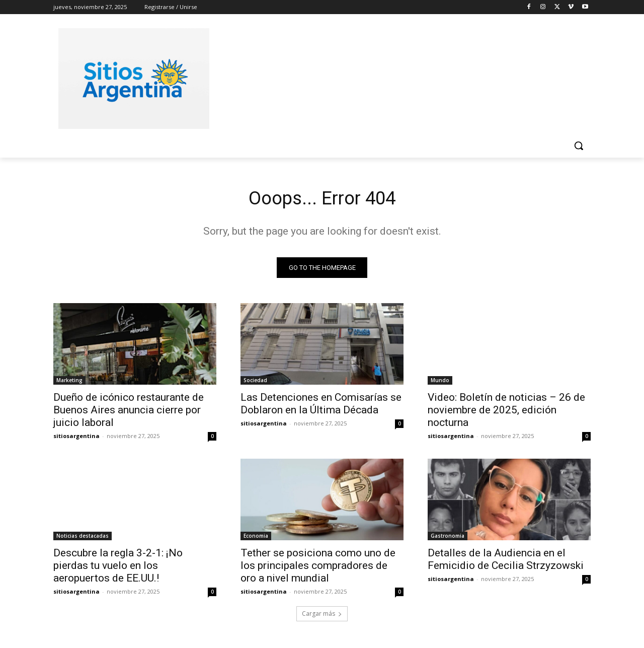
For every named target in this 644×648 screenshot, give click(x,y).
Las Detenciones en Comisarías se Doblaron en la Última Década (321, 406)
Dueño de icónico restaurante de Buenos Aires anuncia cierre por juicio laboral (129, 412)
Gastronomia (448, 538)
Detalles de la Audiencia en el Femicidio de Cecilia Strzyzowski (506, 562)
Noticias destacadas (83, 538)
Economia (256, 538)
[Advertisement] (397, 77)
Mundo (440, 383)
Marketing (69, 383)
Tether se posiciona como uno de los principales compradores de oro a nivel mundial (318, 568)
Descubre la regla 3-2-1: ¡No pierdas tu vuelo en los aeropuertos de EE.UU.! (118, 568)
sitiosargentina (76, 438)
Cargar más (322, 616)
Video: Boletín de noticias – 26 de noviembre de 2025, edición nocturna (506, 412)
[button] (579, 146)
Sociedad (255, 383)
